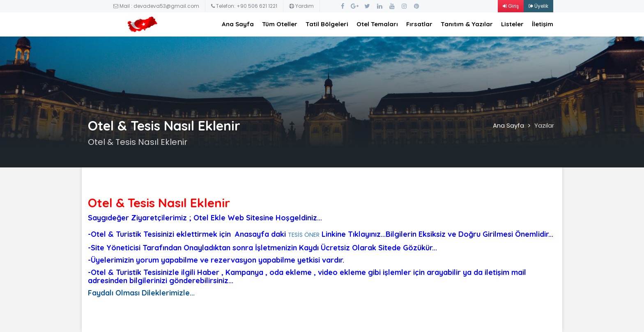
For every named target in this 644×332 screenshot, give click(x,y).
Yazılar (544, 125)
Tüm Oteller (280, 24)
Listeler (512, 24)
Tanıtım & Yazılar (467, 24)
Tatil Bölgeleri (327, 24)
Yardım (301, 6)
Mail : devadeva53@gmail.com (156, 6)
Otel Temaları (377, 24)
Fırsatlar (419, 24)
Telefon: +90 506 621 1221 (244, 6)
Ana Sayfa (238, 24)
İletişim (543, 24)
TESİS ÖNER (304, 235)
